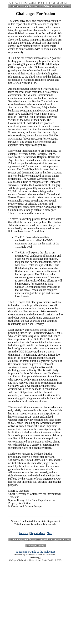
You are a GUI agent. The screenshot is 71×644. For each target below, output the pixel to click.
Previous (24, 533)
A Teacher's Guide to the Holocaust (35, 552)
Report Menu (38, 533)
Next (50, 533)
